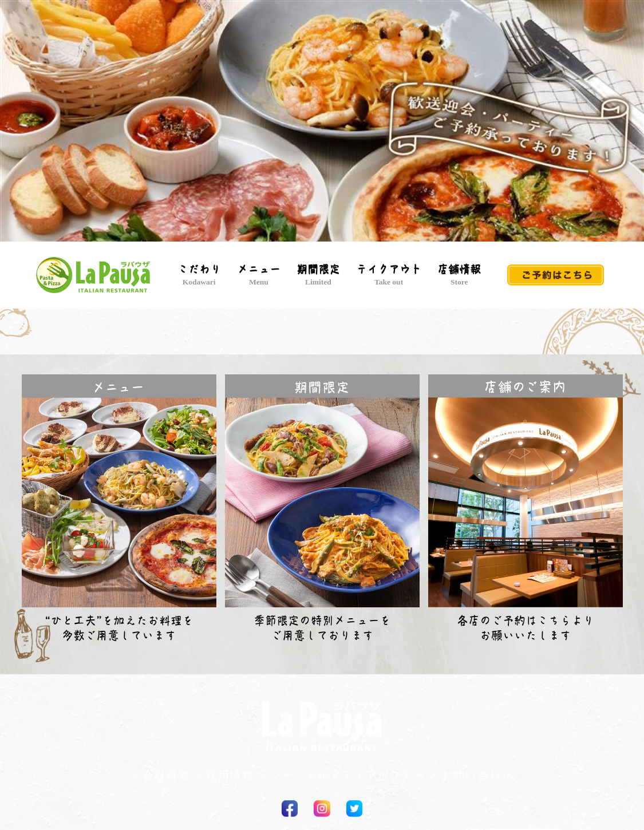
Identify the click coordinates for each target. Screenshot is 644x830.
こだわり (199, 275)
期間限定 (318, 275)
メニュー (259, 275)
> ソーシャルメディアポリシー (342, 775)
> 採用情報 (224, 775)
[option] (322, 124)
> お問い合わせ (471, 775)
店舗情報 (459, 275)
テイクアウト (389, 275)
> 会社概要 (161, 775)
